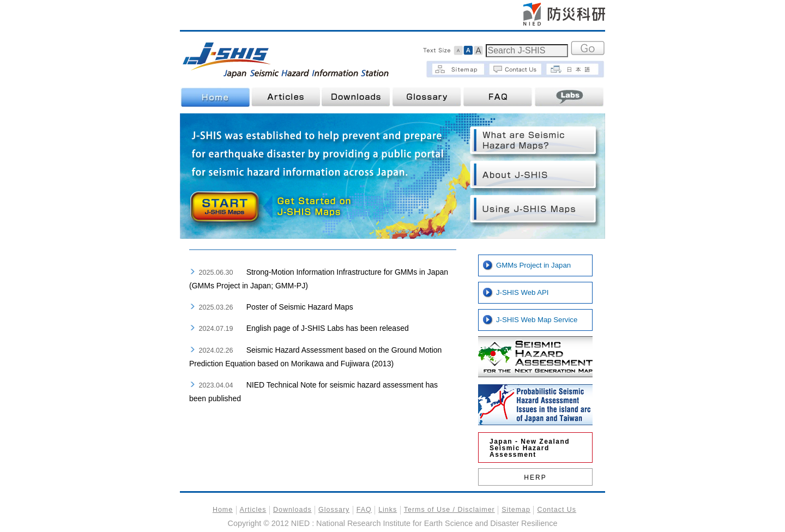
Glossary (427, 97)
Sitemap (516, 510)
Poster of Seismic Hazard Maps (300, 307)
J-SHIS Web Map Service (537, 320)
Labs (569, 97)
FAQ (498, 97)
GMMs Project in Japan (533, 265)
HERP (535, 477)
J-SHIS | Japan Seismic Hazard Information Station (287, 59)
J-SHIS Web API (523, 292)
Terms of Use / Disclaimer (449, 510)
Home (215, 97)
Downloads (357, 97)
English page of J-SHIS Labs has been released (328, 328)
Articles (286, 97)
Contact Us (557, 510)
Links (388, 510)
